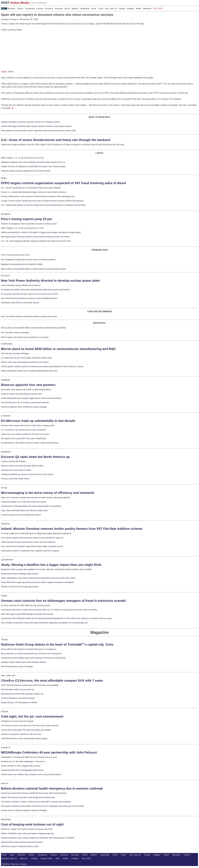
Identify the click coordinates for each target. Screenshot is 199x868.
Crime (94, 9)
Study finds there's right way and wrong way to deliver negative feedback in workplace (38, 582)
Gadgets (130, 9)
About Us (24, 858)
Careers (40, 9)
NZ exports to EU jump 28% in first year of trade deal (23, 438)
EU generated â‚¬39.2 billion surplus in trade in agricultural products (30, 443)
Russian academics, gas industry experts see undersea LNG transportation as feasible (38, 838)
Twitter (65, 858)
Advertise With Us (9, 858)
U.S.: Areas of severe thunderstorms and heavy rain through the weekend (56, 140)
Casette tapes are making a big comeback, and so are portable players (31, 774)
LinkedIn (75, 858)
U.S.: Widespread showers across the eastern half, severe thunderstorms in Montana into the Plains (43, 205)
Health (139, 9)
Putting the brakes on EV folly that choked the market (24, 502)
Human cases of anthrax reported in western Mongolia (24, 810)
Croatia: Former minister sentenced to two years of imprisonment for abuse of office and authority (42, 201)
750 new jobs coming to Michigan (15, 333)
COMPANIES (7, 344)
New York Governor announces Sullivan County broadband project (29, 298)
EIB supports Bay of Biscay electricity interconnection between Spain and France (35, 237)
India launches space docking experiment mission (22, 842)
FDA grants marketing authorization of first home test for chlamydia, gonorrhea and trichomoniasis (43, 806)
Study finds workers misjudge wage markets (20, 574)
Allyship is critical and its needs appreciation (20, 587)
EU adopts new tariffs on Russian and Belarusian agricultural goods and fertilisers (36, 290)
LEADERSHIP (7, 560)
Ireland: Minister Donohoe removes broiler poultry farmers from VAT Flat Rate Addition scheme (72, 529)
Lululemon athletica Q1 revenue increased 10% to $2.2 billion (27, 474)
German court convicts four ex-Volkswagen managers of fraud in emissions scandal (63, 601)
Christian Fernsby (10, 19)
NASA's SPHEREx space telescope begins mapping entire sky (27, 833)
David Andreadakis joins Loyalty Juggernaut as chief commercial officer (31, 398)
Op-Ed (67, 9)
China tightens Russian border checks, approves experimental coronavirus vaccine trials (38, 131)
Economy (49, 9)
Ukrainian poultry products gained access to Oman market (26, 171)
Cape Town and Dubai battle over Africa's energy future (24, 510)
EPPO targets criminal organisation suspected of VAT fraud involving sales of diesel (64, 183)
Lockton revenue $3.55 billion (14, 461)
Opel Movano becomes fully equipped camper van (22, 694)
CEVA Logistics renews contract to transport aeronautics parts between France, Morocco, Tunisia (42, 366)
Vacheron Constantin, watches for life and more (21, 734)
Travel (101, 9)
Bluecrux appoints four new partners (28, 385)
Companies (30, 9)
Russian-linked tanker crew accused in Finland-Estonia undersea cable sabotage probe (38, 196)
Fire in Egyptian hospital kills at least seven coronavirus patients (28, 260)
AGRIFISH (6, 524)
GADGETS (6, 748)
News (3, 9)
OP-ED (4, 488)
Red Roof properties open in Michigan (17, 666)
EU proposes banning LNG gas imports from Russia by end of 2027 (30, 294)
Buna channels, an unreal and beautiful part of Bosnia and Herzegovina (31, 654)
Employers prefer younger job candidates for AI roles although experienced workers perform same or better (46, 569)
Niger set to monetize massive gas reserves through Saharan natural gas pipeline (36, 497)
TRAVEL (5, 640)
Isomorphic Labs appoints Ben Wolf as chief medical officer (26, 390)
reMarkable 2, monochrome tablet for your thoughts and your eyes (29, 757)
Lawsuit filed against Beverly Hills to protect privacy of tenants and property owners (36, 126)
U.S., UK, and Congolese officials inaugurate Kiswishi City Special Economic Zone (36, 241)
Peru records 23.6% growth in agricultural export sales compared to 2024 (32, 546)
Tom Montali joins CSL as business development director (25, 403)
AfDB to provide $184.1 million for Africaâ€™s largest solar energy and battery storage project (41, 232)
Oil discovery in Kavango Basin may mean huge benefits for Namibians (31, 506)
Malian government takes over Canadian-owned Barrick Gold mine (29, 371)
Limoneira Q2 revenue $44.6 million (16, 470)
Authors (187, 855)
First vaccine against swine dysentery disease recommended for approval (32, 538)
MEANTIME (6, 819)
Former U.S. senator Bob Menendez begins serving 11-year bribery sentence (34, 192)
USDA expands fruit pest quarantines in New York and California (28, 542)
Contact (34, 858)
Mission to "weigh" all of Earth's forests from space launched (27, 829)
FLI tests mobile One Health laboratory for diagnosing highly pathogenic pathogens (36, 533)
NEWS (4, 178)
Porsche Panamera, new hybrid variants (18, 698)
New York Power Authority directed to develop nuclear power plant (50, 281)
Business (11, 9)
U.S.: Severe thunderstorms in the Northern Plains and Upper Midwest (31, 188)
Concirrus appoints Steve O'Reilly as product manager (24, 407)
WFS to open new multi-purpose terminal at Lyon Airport (25, 337)
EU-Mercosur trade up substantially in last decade (38, 421)
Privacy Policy (47, 858)
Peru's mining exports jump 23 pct (27, 219)
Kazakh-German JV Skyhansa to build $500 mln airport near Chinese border (33, 166)
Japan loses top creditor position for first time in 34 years (25, 434)
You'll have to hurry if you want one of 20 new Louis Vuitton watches (30, 726)
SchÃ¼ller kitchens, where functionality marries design (24, 738)
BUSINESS (6, 214)
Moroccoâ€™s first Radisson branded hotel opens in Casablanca (29, 649)
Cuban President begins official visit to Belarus (21, 285)
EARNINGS (6, 452)
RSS (58, 858)
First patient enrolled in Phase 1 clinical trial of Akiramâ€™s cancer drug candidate (36, 802)
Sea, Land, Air (111, 9)
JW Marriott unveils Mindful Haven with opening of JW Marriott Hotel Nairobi (33, 658)
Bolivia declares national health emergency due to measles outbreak (52, 788)
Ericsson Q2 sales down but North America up (35, 457)
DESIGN (5, 712)
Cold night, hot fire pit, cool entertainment (32, 716)
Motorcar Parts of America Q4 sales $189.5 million (22, 466)
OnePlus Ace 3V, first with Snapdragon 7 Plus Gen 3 (23, 761)
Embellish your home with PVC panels (17, 721)
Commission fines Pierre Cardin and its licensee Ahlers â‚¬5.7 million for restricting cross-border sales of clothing (49, 610)
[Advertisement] (20, 47)
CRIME (4, 596)
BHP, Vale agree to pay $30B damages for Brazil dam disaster (27, 614)
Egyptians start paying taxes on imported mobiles (22, 264)
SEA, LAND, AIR (8, 676)
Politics (20, 9)
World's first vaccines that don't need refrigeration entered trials (28, 797)
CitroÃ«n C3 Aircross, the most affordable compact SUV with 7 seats (52, 681)
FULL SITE (86, 858)
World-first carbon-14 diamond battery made (20, 846)
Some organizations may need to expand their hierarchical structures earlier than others (38, 578)
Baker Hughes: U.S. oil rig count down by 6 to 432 (22, 158)
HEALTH (5, 783)
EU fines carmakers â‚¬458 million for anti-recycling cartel (26, 605)
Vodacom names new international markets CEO (22, 394)
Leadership (85, 9)
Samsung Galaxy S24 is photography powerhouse (22, 770)
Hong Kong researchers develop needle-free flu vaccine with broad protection (34, 793)
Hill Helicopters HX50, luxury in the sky (18, 689)
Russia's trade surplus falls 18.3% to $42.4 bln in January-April (28, 425)
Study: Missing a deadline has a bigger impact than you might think (51, 565)
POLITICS (5, 276)
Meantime (147, 9)
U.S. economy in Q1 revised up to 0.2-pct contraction (23, 430)
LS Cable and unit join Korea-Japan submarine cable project (27, 358)
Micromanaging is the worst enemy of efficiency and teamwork (48, 493)
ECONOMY (6, 416)
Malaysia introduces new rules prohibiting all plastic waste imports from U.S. (33, 162)
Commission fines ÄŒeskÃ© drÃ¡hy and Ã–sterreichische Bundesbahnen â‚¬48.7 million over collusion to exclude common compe (56, 618)
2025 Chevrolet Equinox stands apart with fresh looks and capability (30, 685)
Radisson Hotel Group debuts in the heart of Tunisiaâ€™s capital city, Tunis (57, 644)
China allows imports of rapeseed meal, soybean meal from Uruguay (30, 551)
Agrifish (75, 9)
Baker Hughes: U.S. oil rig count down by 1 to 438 (22, 228)
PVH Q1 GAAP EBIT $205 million (15, 479)
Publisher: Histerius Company (14, 864)
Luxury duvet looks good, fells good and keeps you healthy (26, 730)
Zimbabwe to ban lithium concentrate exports (20, 303)
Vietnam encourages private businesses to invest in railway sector (29, 224)
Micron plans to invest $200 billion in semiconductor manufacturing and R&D (33, 269)
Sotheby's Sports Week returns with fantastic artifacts (24, 662)
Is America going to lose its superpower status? (21, 515)
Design (122, 9)
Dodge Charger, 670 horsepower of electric (19, 702)
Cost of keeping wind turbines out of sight (32, 824)
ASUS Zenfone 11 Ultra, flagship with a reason (21, 766)
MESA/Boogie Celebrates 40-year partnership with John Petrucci (49, 752)
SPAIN (11, 72)
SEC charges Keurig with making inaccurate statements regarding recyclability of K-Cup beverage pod (44, 623)
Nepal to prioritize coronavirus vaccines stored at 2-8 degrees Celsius (31, 122)
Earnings (59, 9)
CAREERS (6, 380)
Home (4, 855)
